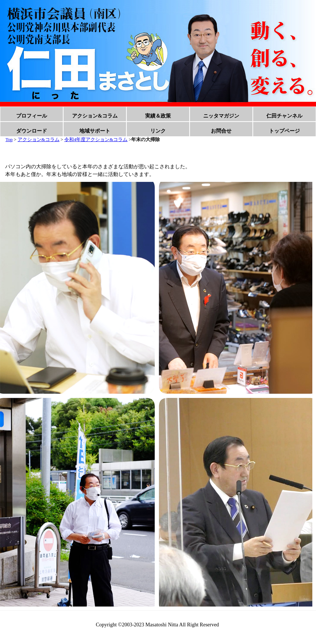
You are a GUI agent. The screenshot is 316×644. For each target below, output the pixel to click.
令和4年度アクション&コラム (96, 140)
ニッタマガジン (221, 116)
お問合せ (221, 131)
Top (9, 140)
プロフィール (32, 116)
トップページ (284, 131)
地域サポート (95, 131)
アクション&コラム (95, 116)
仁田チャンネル (284, 116)
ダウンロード (32, 131)
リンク (158, 131)
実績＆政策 (158, 116)
